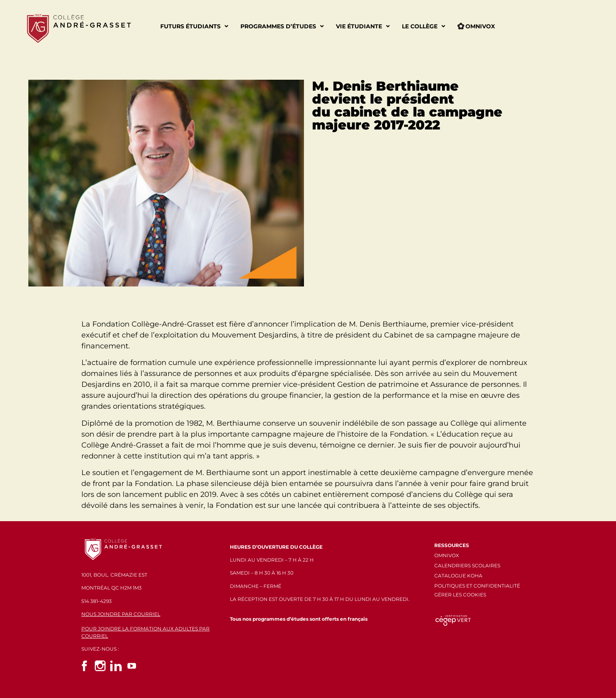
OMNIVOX (447, 555)
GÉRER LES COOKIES (460, 595)
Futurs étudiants (194, 26)
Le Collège (424, 26)
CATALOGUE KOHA (458, 576)
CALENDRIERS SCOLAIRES (467, 565)
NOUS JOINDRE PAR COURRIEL (121, 614)
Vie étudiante (363, 26)
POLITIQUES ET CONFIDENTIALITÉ (477, 586)
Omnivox (476, 26)
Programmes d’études (282, 26)
